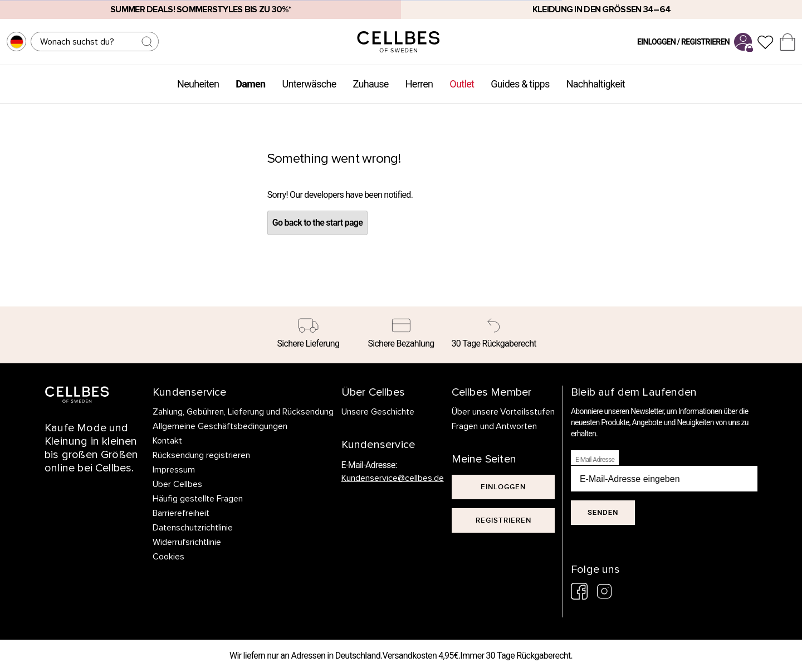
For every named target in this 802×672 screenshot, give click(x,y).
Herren (419, 84)
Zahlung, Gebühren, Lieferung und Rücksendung (243, 412)
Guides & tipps (520, 84)
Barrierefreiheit (181, 513)
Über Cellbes (177, 484)
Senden (603, 512)
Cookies (168, 557)
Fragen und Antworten (495, 426)
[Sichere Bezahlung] (401, 335)
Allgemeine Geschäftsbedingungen (220, 426)
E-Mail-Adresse (595, 460)
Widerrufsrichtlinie (187, 542)
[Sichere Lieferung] (308, 335)
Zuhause (371, 84)
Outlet (462, 84)
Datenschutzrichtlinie (193, 528)
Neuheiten (198, 84)
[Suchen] (95, 42)
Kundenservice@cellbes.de (393, 478)
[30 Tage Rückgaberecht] (494, 335)
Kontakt (167, 441)
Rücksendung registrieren (201, 455)
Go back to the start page (317, 223)
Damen (250, 84)
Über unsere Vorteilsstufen (503, 412)
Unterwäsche (309, 84)
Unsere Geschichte (378, 412)
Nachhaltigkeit (596, 84)
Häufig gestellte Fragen (198, 499)
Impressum (174, 470)
